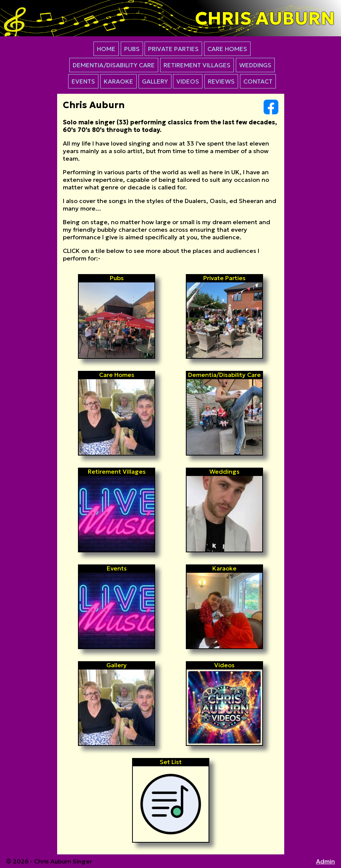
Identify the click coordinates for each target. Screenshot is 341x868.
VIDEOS (188, 81)
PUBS (132, 49)
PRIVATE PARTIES (173, 49)
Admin (325, 861)
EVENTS (83, 81)
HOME (106, 49)
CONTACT (258, 81)
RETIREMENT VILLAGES (197, 65)
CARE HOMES (227, 49)
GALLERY (155, 81)
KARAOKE (118, 81)
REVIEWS (221, 81)
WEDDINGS (255, 65)
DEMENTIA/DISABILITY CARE (114, 65)
